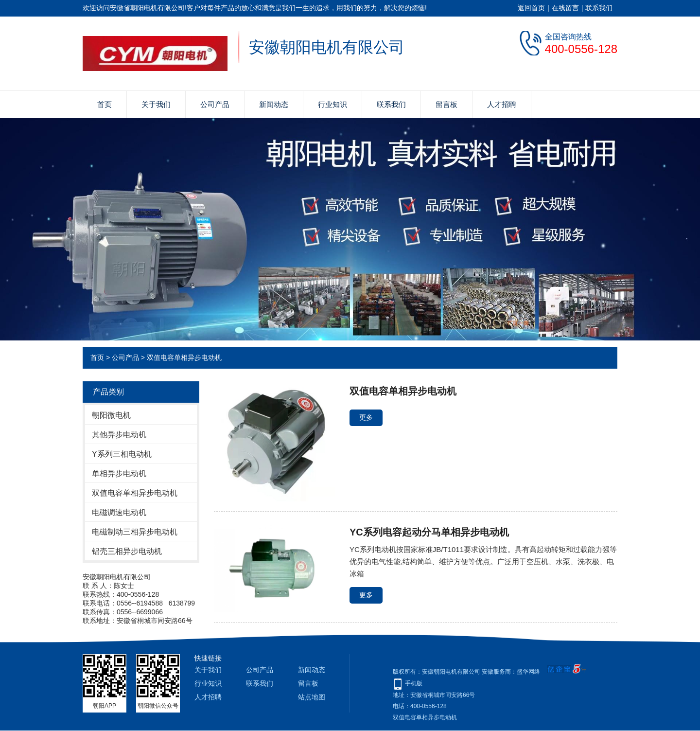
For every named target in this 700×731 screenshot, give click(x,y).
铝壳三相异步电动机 (127, 551)
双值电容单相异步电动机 (184, 357)
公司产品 (215, 104)
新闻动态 (274, 104)
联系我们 (599, 8)
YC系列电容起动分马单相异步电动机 (429, 532)
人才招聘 (502, 104)
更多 (366, 417)
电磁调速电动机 (119, 512)
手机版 (414, 683)
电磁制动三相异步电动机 (135, 532)
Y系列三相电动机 (122, 454)
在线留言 (565, 8)
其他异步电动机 (119, 435)
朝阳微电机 (111, 415)
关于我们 (156, 104)
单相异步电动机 (119, 473)
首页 (105, 104)
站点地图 (312, 697)
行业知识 (332, 104)
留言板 (446, 104)
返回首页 (531, 8)
